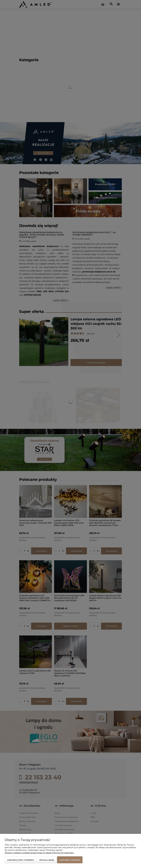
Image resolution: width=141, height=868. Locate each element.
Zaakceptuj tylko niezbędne (21, 860)
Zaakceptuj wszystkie (70, 860)
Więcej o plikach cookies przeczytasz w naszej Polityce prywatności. (39, 853)
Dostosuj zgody (47, 860)
